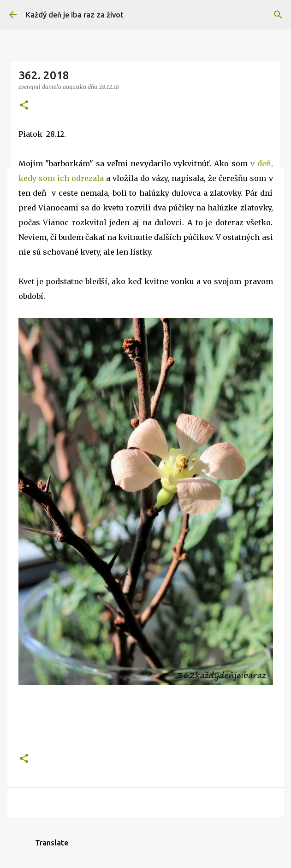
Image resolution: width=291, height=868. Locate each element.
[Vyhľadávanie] (278, 15)
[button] (24, 106)
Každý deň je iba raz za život (75, 15)
